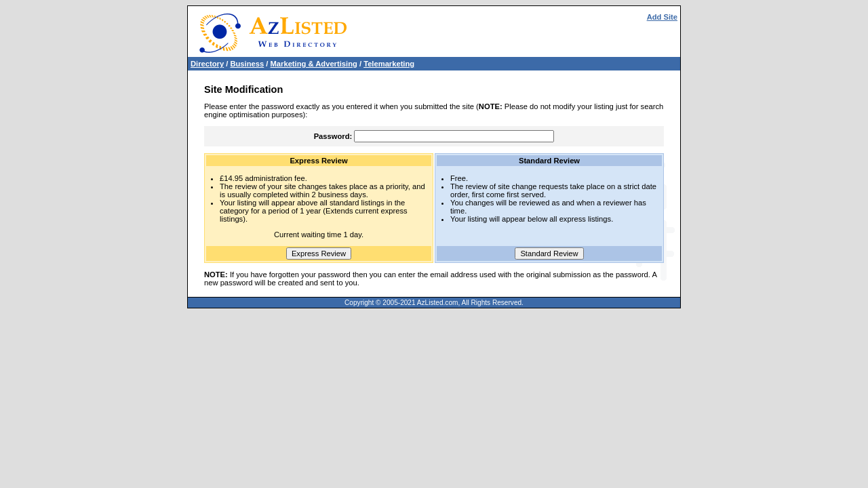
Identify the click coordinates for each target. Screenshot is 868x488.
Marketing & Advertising (314, 64)
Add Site (662, 17)
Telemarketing (389, 64)
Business (247, 64)
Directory (207, 64)
